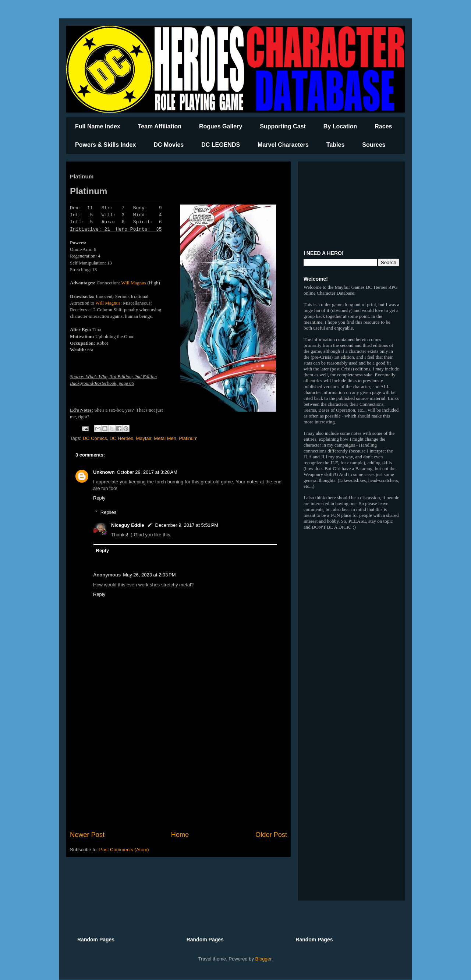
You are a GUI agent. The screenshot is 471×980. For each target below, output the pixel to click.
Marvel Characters (283, 145)
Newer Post (87, 835)
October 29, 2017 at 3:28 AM (147, 472)
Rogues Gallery (221, 126)
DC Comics (95, 438)
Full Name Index (98, 126)
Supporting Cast (283, 126)
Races (383, 126)
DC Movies (169, 145)
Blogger (263, 959)
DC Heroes (121, 438)
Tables (336, 145)
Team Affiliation (160, 126)
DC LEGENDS (221, 145)
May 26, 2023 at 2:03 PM (149, 575)
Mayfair (144, 438)
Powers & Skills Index (105, 145)
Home (180, 835)
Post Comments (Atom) (124, 850)
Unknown (104, 472)
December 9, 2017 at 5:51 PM (187, 525)
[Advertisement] (178, 769)
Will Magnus (134, 283)
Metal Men (165, 438)
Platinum (188, 438)
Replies (108, 512)
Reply (99, 498)
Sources (374, 145)
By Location (340, 126)
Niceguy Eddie (128, 525)
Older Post (271, 835)
